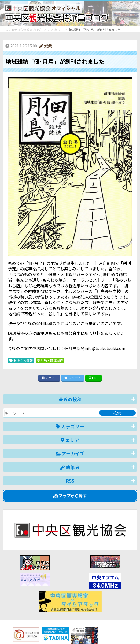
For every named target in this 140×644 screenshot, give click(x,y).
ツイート (73, 377)
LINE (94, 377)
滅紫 (46, 46)
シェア (49, 377)
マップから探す (70, 496)
